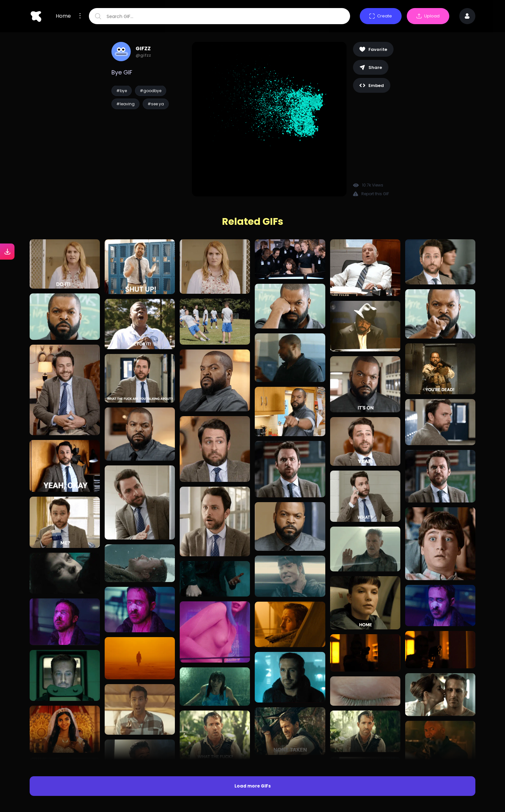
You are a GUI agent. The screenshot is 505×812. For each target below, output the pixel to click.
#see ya (156, 104)
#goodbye (151, 91)
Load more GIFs (253, 786)
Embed (372, 86)
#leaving (125, 104)
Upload (428, 16)
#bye (122, 91)
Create (381, 16)
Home (63, 16)
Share (371, 67)
